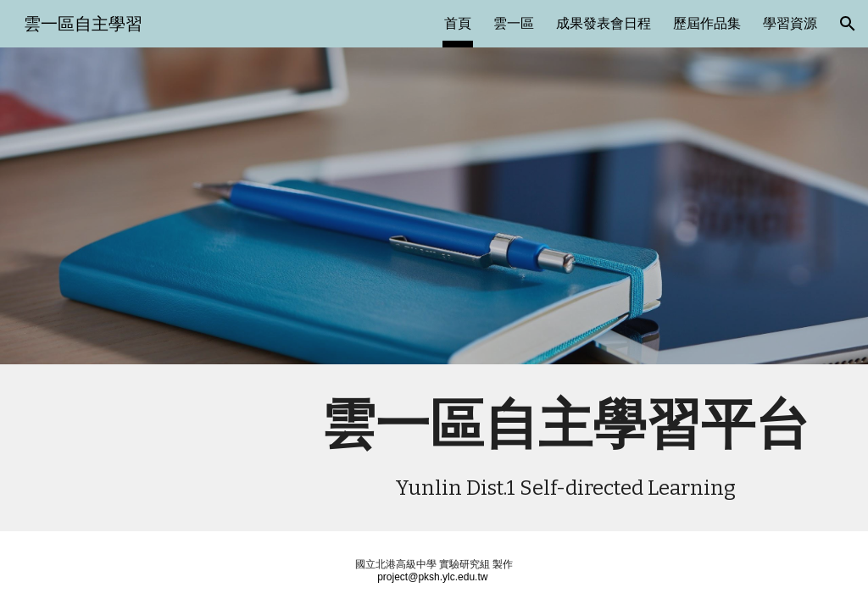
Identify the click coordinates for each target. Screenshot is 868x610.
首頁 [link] (458, 23)
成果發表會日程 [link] (604, 23)
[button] (848, 24)
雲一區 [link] (514, 23)
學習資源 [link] (790, 23)
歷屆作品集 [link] (707, 23)
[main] (565, 448)
